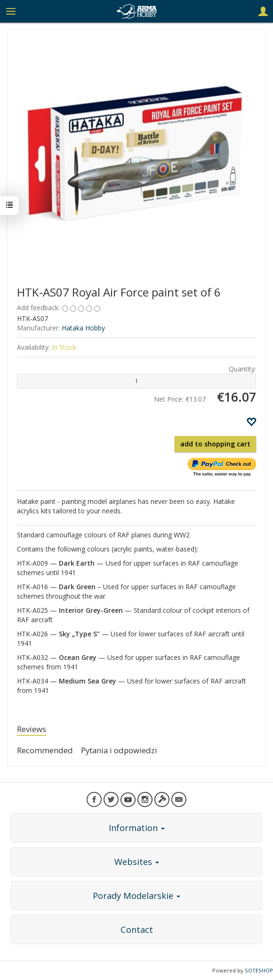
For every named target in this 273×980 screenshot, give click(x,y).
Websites (137, 862)
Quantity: (242, 369)
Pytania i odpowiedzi (119, 750)
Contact (137, 930)
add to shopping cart (215, 444)
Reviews (32, 729)
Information (137, 828)
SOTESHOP (259, 970)
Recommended (45, 750)
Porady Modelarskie (136, 896)
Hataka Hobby (83, 328)
